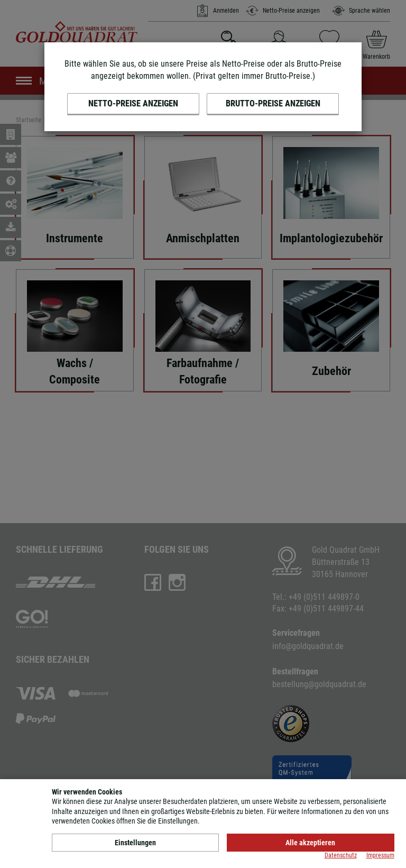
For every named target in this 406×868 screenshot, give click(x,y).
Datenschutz (341, 855)
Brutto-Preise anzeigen (273, 103)
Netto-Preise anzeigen (133, 103)
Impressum (380, 855)
